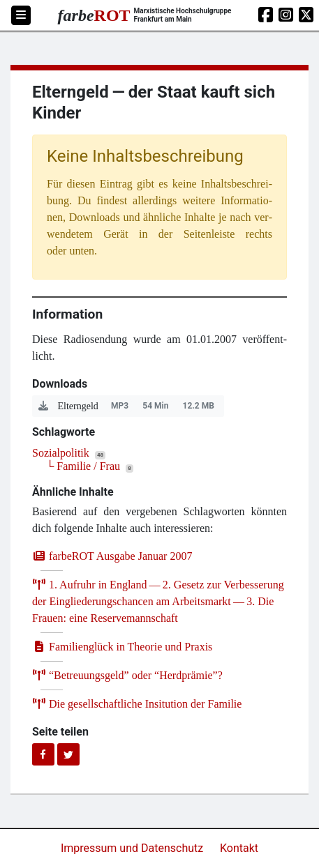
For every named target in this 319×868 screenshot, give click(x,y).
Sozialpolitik (61, 453)
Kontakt (239, 848)
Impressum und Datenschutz (133, 848)
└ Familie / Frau (83, 466)
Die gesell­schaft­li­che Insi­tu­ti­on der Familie (137, 704)
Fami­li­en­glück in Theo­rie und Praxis (122, 647)
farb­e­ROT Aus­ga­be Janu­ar (112, 556)
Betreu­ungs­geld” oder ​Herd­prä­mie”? (127, 675)
